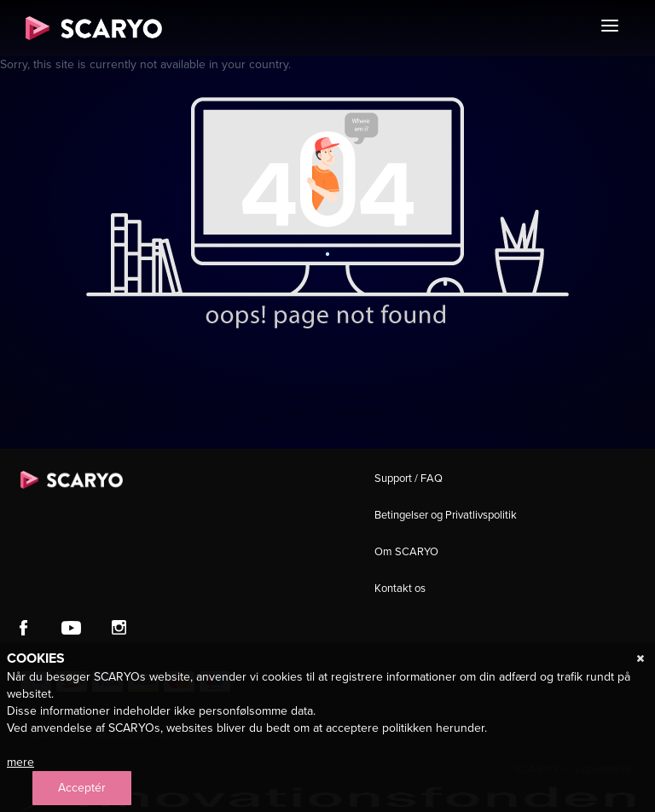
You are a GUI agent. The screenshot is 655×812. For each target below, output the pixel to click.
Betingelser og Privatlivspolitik (446, 515)
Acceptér (82, 788)
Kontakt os (400, 588)
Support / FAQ (409, 478)
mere (20, 762)
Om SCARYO (406, 551)
